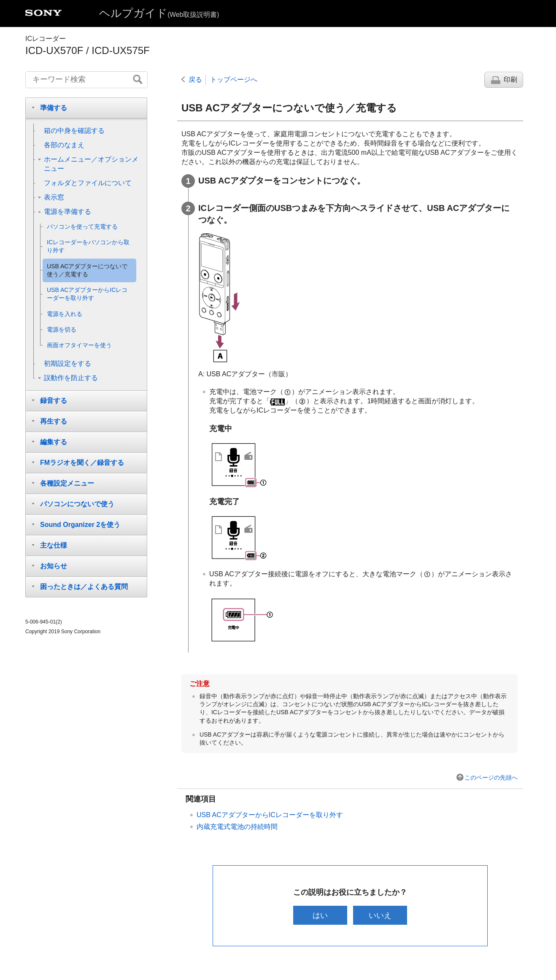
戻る (195, 80)
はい (320, 915)
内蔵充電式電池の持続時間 (237, 827)
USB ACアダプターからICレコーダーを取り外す (270, 815)
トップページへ (234, 80)
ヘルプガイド (159, 13)
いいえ (381, 915)
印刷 (510, 80)
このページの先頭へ (491, 778)
